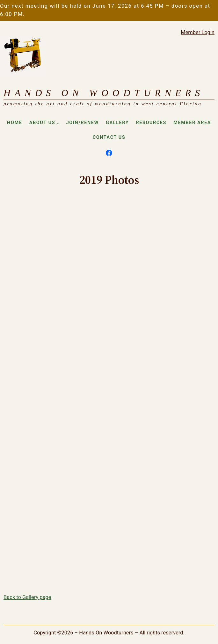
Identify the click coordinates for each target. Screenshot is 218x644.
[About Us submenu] (58, 123)
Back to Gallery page (27, 597)
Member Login (198, 32)
